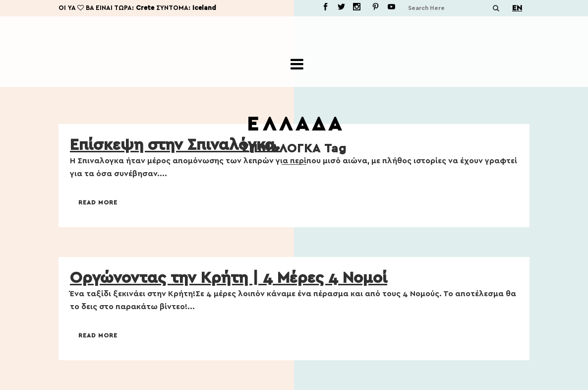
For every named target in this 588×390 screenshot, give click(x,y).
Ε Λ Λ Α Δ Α (294, 125)
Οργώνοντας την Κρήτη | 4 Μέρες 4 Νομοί (229, 278)
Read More (98, 202)
